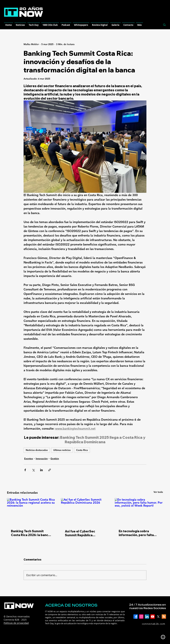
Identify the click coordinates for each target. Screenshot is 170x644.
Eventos (29, 459)
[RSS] (164, 617)
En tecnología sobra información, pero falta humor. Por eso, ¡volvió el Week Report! (137, 533)
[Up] (163, 637)
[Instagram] (141, 617)
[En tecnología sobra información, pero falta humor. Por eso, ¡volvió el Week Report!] (139, 512)
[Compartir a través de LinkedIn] (41, 470)
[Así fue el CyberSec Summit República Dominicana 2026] (85, 512)
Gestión (55, 459)
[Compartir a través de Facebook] (25, 470)
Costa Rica (82, 450)
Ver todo (158, 492)
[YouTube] (153, 617)
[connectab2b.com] (150, 624)
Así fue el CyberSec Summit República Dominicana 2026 (80, 533)
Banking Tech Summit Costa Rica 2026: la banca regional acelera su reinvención (30, 533)
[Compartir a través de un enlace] (50, 470)
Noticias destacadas (37, 450)
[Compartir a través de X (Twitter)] (33, 470)
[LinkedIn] (147, 617)
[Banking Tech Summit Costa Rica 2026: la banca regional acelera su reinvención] (31, 512)
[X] (158, 617)
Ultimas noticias (62, 450)
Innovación (42, 459)
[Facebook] (136, 617)
